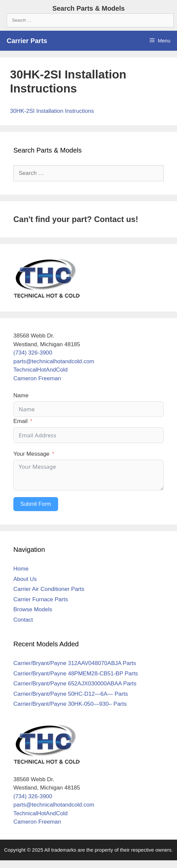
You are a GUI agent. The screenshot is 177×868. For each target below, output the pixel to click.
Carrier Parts (27, 41)
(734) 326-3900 (33, 353)
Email (21, 421)
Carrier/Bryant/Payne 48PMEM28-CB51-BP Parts (76, 674)
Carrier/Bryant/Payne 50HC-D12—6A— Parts (71, 694)
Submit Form (36, 504)
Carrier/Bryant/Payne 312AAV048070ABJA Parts (75, 663)
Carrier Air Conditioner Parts (49, 589)
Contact (23, 620)
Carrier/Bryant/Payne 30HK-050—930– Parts (70, 704)
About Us (25, 579)
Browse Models (33, 609)
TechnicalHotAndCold (41, 370)
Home (21, 569)
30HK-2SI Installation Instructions (52, 111)
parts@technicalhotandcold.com (54, 361)
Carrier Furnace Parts (41, 599)
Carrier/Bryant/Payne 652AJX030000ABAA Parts (75, 684)
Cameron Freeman (37, 378)
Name (21, 395)
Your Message (31, 454)
